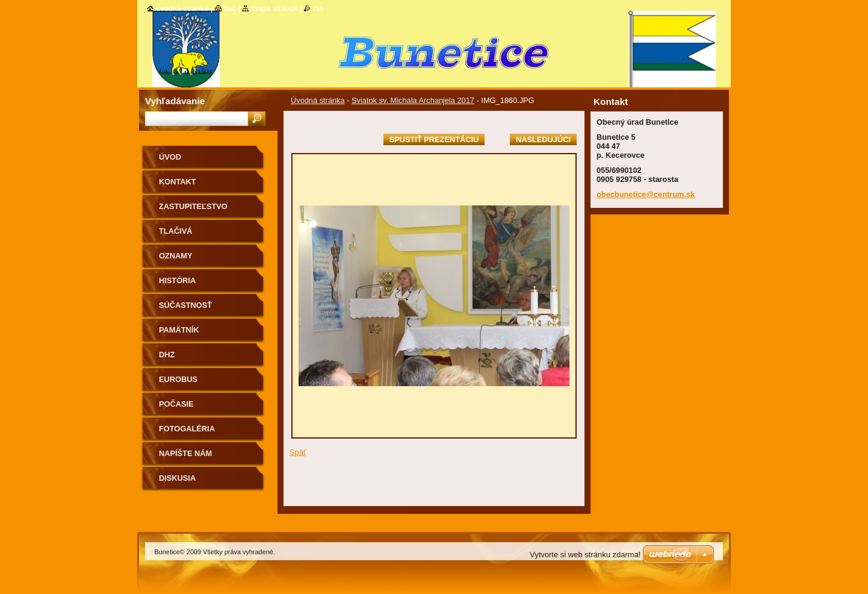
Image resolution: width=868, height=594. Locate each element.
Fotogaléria (187, 429)
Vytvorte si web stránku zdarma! (585, 555)
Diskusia (177, 478)
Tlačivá (175, 231)
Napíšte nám (185, 453)
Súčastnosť (185, 305)
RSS (318, 8)
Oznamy (175, 256)
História (177, 280)
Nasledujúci (543, 139)
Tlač (230, 8)
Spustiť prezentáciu (434, 139)
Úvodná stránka (318, 100)
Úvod (170, 157)
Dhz (167, 355)
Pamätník (179, 330)
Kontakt (178, 182)
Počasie (176, 404)
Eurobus (178, 379)
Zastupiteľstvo (193, 206)
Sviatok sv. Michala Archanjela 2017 (413, 100)
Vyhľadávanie (175, 101)
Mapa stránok (274, 8)
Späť (298, 452)
